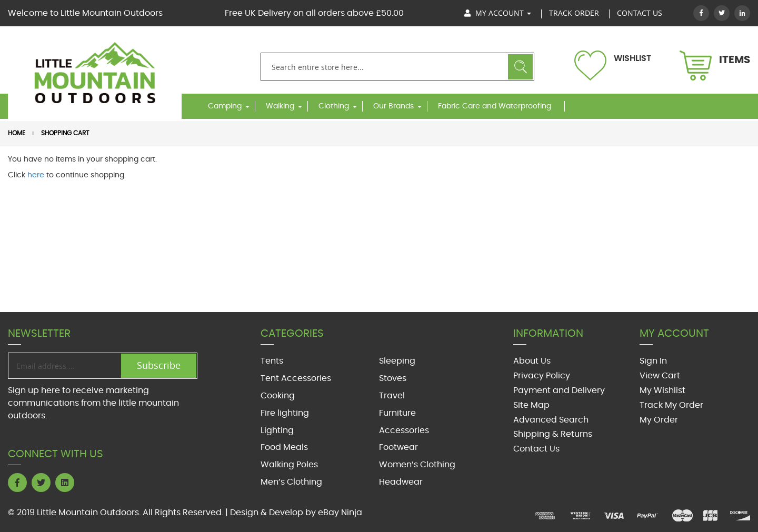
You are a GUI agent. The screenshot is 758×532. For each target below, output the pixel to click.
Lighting (277, 430)
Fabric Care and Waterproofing (495, 106)
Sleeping (397, 361)
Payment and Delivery (559, 390)
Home (17, 133)
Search (520, 67)
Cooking (278, 396)
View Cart (660, 376)
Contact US (640, 13)
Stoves (393, 378)
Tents (272, 361)
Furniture (397, 413)
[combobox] (397, 67)
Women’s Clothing (417, 465)
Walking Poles (289, 465)
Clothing (334, 106)
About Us (532, 361)
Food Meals (284, 447)
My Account (498, 13)
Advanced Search (551, 420)
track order (574, 13)
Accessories (404, 430)
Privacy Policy (542, 376)
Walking (280, 106)
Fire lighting (285, 413)
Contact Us (536, 449)
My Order (659, 420)
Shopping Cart (65, 133)
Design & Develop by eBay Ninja (296, 513)
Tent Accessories (296, 378)
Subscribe (159, 365)
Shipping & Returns (553, 434)
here (36, 175)
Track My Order (671, 405)
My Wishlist (662, 390)
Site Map (531, 405)
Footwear (398, 447)
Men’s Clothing (291, 482)
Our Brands (393, 106)
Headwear (401, 482)
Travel (392, 396)
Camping (225, 106)
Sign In (653, 361)
